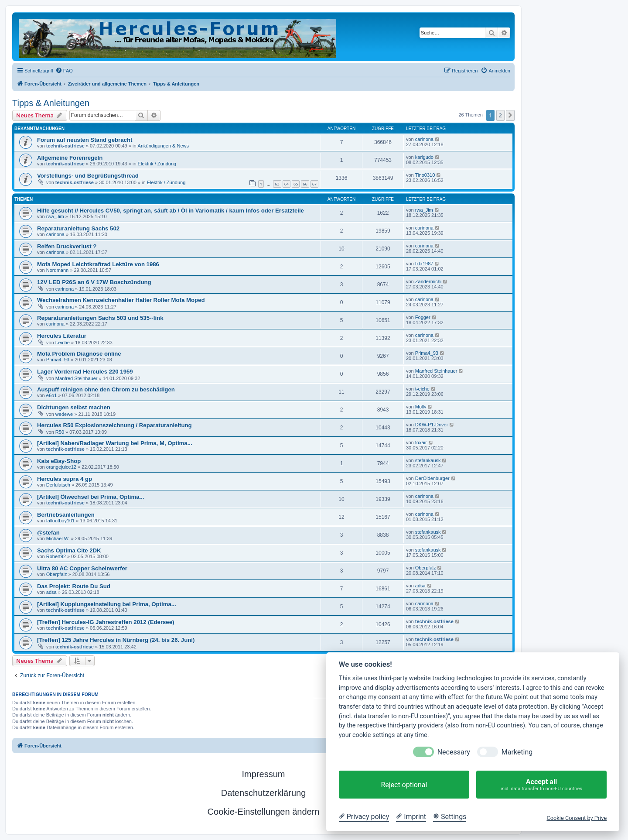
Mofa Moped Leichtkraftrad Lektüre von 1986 (98, 264)
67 (314, 184)
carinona (424, 139)
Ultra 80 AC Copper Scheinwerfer (82, 568)
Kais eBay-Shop (59, 461)
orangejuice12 (61, 467)
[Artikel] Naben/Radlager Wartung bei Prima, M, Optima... (115, 443)
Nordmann (57, 270)
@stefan (48, 533)
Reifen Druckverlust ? (67, 246)
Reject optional (404, 785)
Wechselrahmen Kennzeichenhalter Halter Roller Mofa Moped (121, 300)
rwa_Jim (55, 216)
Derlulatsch (58, 485)
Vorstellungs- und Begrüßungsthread (88, 176)
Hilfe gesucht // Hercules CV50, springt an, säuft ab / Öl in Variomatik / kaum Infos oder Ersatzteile (171, 211)
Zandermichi (428, 281)
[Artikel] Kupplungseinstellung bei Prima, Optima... (107, 604)
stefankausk (428, 460)
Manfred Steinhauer (77, 378)
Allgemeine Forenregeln (70, 158)
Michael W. (58, 538)
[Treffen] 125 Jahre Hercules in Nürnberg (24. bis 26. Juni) (116, 640)
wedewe (64, 414)
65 (296, 184)
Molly (421, 407)
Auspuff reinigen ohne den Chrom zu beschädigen (106, 389)
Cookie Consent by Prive (577, 818)
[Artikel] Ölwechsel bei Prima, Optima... (91, 497)
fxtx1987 (424, 264)
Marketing (517, 752)
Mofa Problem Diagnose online (79, 354)
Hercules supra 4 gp (65, 479)
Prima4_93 (58, 360)
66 (305, 184)
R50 (60, 432)
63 (277, 184)
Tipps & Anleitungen (51, 103)
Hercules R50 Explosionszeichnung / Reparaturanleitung (114, 425)
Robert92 (56, 556)
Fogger (423, 317)
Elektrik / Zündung (157, 164)
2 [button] (500, 115)
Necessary (454, 752)
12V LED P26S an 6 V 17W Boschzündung (94, 282)
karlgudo (424, 157)
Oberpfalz (57, 574)
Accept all (541, 785)
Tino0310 (425, 175)
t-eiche (63, 343)
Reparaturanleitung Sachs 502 (78, 228)
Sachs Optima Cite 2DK (69, 550)
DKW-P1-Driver (432, 425)
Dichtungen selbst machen (74, 407)
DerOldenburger (432, 478)
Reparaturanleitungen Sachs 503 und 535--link (100, 318)
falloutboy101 (60, 521)
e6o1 (51, 395)
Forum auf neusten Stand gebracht (85, 140)
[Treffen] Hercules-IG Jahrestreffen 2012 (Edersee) (106, 622)
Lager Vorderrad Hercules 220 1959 (85, 372)
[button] (510, 115)
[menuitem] (64, 71)
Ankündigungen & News (163, 146)
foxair (421, 442)
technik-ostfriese (65, 146)
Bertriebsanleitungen (66, 515)
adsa (51, 592)
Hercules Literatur (62, 336)
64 (287, 184)
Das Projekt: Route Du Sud (74, 586)
